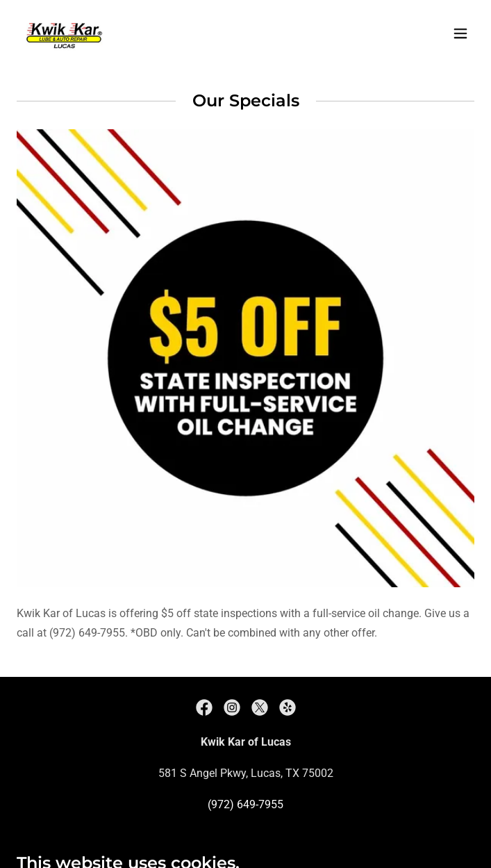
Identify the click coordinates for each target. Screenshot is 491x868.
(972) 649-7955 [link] (245, 804)
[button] (460, 33)
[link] (64, 33)
